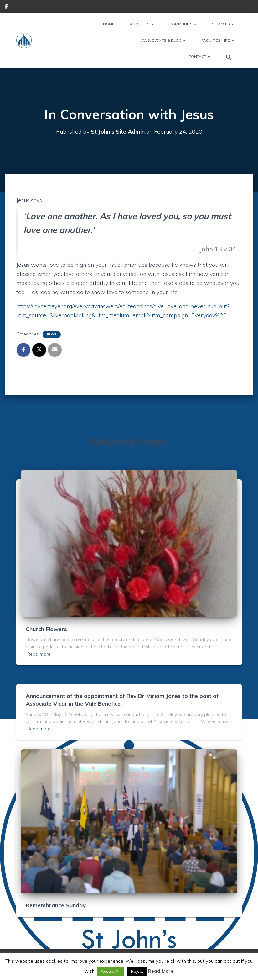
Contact (199, 57)
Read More (161, 971)
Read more (39, 654)
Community (183, 24)
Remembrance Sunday (56, 905)
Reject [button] (137, 971)
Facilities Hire (218, 40)
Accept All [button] (111, 971)
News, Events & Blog (162, 40)
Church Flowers (46, 629)
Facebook (6, 7)
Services (223, 24)
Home (109, 24)
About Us (142, 24)
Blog (52, 334)
